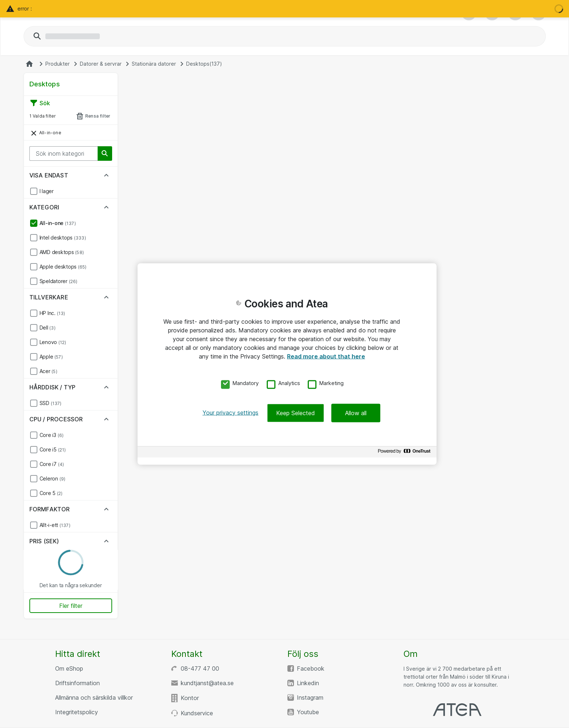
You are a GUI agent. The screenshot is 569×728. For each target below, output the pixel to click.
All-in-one (45, 133)
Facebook (311, 668)
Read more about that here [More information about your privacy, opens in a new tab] (326, 356)
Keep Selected (296, 413)
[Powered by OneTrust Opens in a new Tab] (405, 453)
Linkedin (308, 683)
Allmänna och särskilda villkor (94, 698)
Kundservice (197, 713)
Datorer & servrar (101, 64)
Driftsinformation (77, 683)
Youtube (308, 712)
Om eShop (69, 668)
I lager (47, 191)
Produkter (58, 64)
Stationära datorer (154, 64)
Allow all (356, 413)
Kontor (190, 698)
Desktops (204, 64)
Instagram (310, 698)
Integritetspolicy (77, 712)
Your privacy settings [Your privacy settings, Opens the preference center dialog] (230, 412)
